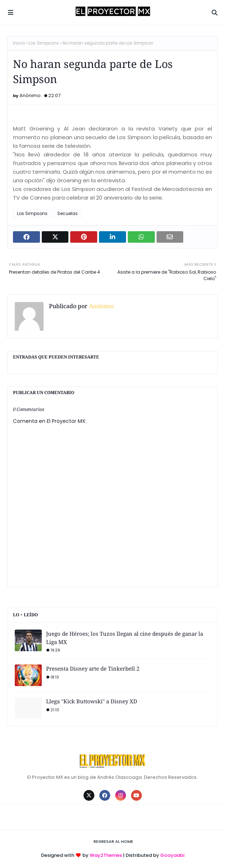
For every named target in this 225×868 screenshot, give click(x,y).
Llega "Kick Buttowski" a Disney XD (92, 701)
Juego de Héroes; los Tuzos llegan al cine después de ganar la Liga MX (125, 638)
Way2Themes (106, 855)
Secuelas (67, 213)
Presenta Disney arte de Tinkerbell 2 (93, 668)
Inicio (19, 43)
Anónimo (30, 95)
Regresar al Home (113, 841)
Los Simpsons (44, 43)
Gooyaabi (172, 855)
